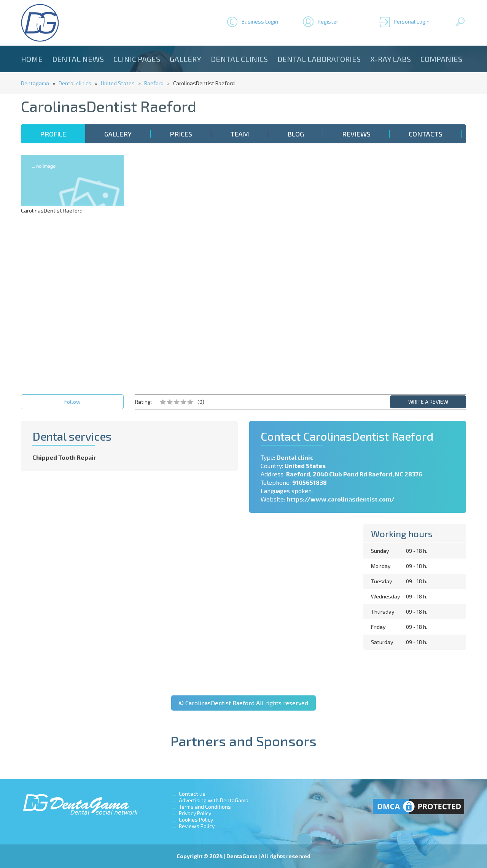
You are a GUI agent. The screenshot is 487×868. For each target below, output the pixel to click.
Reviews (356, 134)
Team (240, 134)
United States (118, 83)
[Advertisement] (415, 269)
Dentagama (35, 83)
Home (32, 59)
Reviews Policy (197, 826)
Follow (72, 402)
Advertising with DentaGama (214, 800)
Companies (441, 59)
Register (328, 21)
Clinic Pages (137, 59)
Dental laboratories (319, 59)
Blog (296, 134)
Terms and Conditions (205, 807)
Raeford (154, 83)
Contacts (426, 134)
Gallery (185, 59)
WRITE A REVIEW (428, 402)
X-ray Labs (391, 59)
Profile (53, 134)
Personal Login (412, 21)
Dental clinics (239, 59)
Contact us (192, 794)
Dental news (78, 59)
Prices (181, 134)
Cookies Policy (196, 820)
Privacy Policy (195, 813)
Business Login (260, 21)
